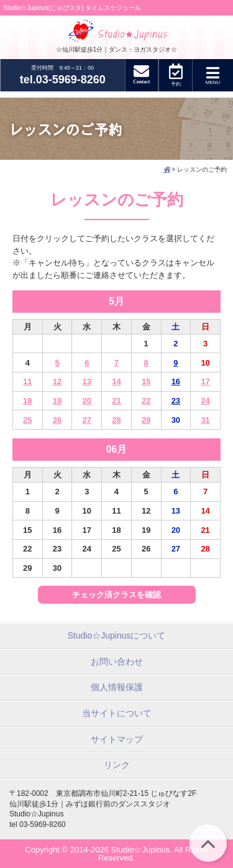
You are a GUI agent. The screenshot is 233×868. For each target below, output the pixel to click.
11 (27, 381)
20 (87, 401)
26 (57, 420)
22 (146, 401)
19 (57, 401)
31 (205, 420)
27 (87, 420)
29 (146, 420)
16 (176, 381)
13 (87, 381)
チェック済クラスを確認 (116, 595)
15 (146, 381)
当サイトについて (117, 713)
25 (27, 420)
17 (205, 381)
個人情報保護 (117, 687)
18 (27, 401)
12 (57, 381)
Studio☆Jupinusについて (117, 635)
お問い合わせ (117, 662)
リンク (117, 765)
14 (116, 381)
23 (176, 401)
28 (116, 420)
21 (116, 401)
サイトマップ (117, 739)
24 (205, 401)
